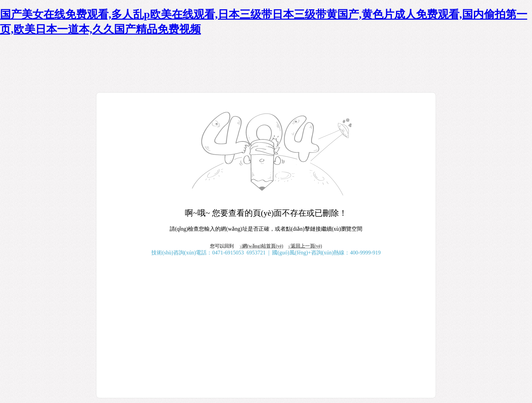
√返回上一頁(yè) (305, 246)
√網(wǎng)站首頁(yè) (261, 246)
